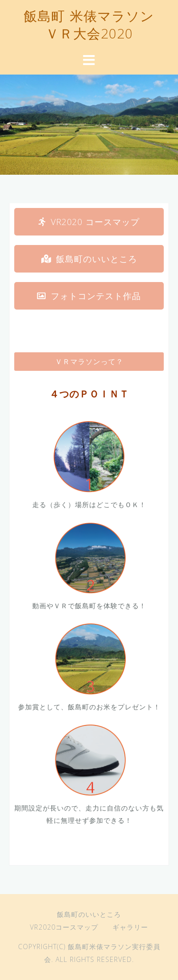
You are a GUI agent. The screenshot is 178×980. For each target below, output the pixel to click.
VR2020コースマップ (64, 927)
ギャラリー (130, 927)
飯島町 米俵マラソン (89, 18)
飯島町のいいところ (89, 914)
